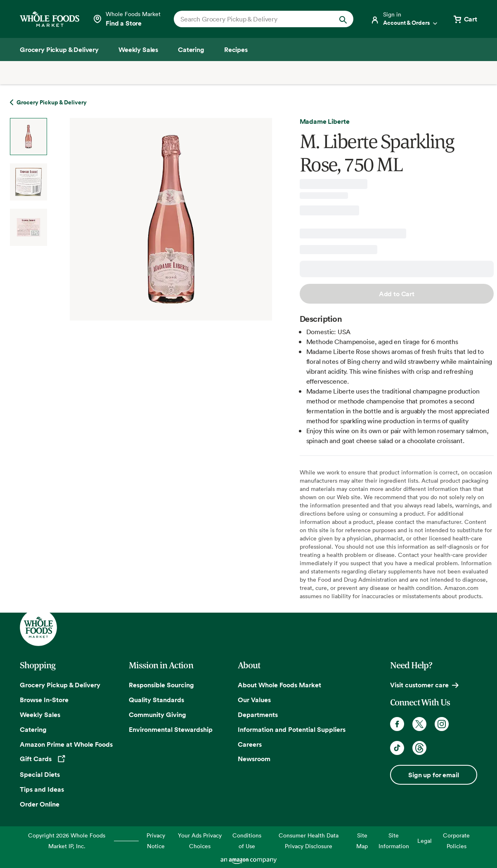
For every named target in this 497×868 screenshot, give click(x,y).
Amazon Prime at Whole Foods (66, 744)
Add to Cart (397, 294)
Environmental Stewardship (171, 729)
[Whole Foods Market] (50, 19)
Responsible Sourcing (161, 685)
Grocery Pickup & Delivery (60, 685)
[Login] (405, 19)
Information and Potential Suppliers (292, 729)
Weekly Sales (40, 715)
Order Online (40, 804)
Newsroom (254, 759)
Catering (33, 729)
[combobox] (255, 19)
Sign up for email (433, 775)
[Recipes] (236, 50)
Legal (425, 841)
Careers (250, 744)
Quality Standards (156, 700)
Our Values (254, 700)
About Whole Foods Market (279, 685)
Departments (258, 715)
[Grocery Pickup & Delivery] (59, 50)
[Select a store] (127, 19)
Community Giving (157, 715)
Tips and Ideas (42, 789)
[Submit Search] (343, 19)
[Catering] (191, 50)
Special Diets (40, 774)
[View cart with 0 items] (465, 19)
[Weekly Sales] (138, 50)
